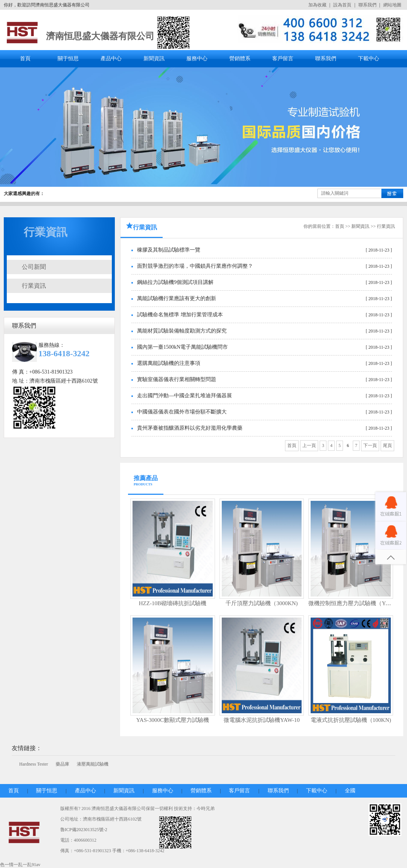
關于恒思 (68, 59)
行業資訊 (34, 286)
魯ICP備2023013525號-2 (84, 830)
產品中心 (111, 59)
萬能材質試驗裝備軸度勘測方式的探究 (182, 331)
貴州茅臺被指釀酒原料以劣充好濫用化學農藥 (190, 428)
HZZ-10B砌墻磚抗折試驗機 (173, 603)
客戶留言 (283, 59)
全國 (350, 791)
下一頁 (370, 445)
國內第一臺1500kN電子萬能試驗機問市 (182, 347)
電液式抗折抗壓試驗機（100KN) (351, 720)
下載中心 (369, 59)
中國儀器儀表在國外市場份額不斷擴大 (182, 412)
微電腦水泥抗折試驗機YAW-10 (262, 720)
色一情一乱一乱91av (20, 865)
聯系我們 (367, 5)
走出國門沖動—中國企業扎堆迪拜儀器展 (184, 396)
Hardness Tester (34, 764)
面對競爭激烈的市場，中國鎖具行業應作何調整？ (195, 266)
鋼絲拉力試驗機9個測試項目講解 (175, 282)
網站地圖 (392, 5)
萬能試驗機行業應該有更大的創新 (177, 298)
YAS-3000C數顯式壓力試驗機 (173, 720)
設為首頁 (342, 5)
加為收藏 (317, 5)
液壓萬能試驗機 (93, 764)
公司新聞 (34, 267)
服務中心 (197, 59)
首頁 (25, 59)
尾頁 (387, 445)
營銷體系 (240, 59)
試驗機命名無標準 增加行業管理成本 (180, 315)
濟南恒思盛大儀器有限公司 (100, 36)
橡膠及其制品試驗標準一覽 (169, 250)
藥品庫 (62, 764)
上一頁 (309, 445)
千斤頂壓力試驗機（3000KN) (262, 603)
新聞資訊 (154, 59)
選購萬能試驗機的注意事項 (169, 363)
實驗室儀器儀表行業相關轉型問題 (177, 379)
